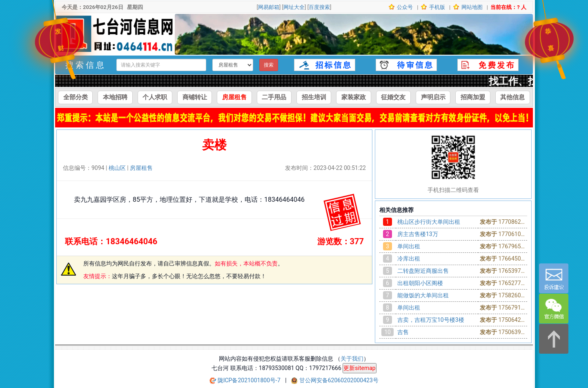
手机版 (437, 7)
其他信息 (512, 97)
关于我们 (352, 359)
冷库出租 (409, 259)
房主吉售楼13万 (418, 234)
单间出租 (409, 246)
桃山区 (117, 168)
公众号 (404, 7)
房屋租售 (234, 97)
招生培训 (314, 97)
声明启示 (433, 97)
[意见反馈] (554, 278)
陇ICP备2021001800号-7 (250, 380)
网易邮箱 (269, 7)
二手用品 (274, 97)
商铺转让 (195, 97)
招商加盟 (473, 97)
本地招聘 (115, 97)
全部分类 (76, 97)
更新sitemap (359, 368)
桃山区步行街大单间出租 (429, 222)
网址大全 (294, 7)
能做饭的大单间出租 (423, 295)
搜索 (269, 65)
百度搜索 (319, 7)
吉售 (403, 332)
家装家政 (354, 97)
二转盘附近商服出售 (423, 271)
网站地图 (471, 7)
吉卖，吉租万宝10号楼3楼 (431, 320)
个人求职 (155, 97)
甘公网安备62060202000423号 (339, 380)
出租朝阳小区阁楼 (420, 283)
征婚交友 (393, 97)
